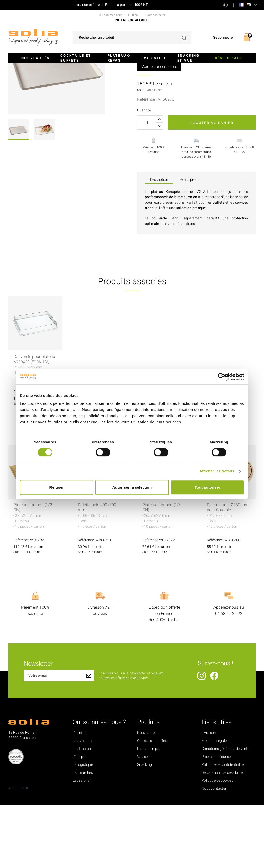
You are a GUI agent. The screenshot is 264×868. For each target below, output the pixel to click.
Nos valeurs (82, 804)
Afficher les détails (217, 471)
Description (159, 243)
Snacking (145, 828)
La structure (82, 812)
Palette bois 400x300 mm (97, 571)
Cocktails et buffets (76, 58)
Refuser (57, 487)
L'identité (80, 796)
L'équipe (79, 820)
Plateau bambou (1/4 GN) (162, 571)
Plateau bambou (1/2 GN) (33, 571)
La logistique (83, 828)
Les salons (81, 844)
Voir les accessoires (159, 130)
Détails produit (190, 243)
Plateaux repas (149, 812)
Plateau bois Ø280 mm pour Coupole (228, 571)
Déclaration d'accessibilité (222, 836)
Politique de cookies (217, 844)
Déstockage (229, 58)
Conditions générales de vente (225, 812)
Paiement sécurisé (216, 820)
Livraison (209, 796)
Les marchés (83, 836)
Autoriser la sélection (132, 487)
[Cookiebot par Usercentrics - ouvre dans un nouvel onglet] (222, 377)
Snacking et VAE (188, 58)
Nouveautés (36, 58)
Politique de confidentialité (223, 828)
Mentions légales (215, 804)
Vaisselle (155, 58)
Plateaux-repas (119, 58)
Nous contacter (214, 852)
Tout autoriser (208, 487)
